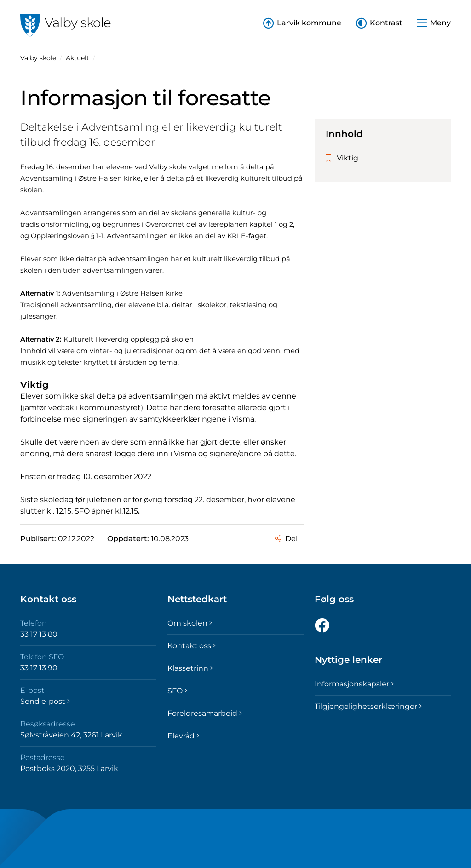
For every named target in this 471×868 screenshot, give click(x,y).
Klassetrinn (190, 668)
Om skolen (190, 623)
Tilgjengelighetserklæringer (368, 706)
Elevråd (183, 736)
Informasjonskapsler (354, 684)
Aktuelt (78, 58)
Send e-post (45, 701)
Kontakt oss (192, 646)
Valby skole (38, 58)
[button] (379, 23)
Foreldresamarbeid (205, 713)
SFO (177, 691)
